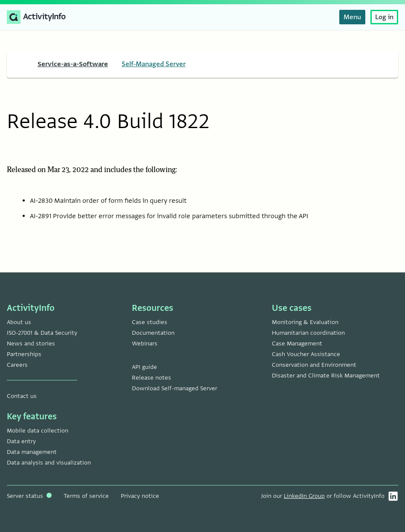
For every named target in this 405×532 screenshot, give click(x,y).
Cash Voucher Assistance (306, 354)
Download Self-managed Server (175, 388)
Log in (384, 17)
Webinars (145, 343)
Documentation (153, 333)
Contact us (22, 396)
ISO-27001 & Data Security (42, 333)
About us (19, 322)
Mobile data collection (38, 431)
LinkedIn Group (304, 496)
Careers (17, 365)
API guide (144, 367)
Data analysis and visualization (49, 463)
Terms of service (86, 496)
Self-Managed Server (154, 64)
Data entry (21, 441)
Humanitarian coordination (308, 333)
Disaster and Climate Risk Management (326, 376)
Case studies (150, 322)
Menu (352, 17)
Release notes (152, 378)
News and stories (31, 343)
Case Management (297, 343)
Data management (32, 452)
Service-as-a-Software (73, 64)
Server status (29, 496)
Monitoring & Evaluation (305, 322)
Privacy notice (140, 496)
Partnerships (24, 354)
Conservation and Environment (314, 365)
